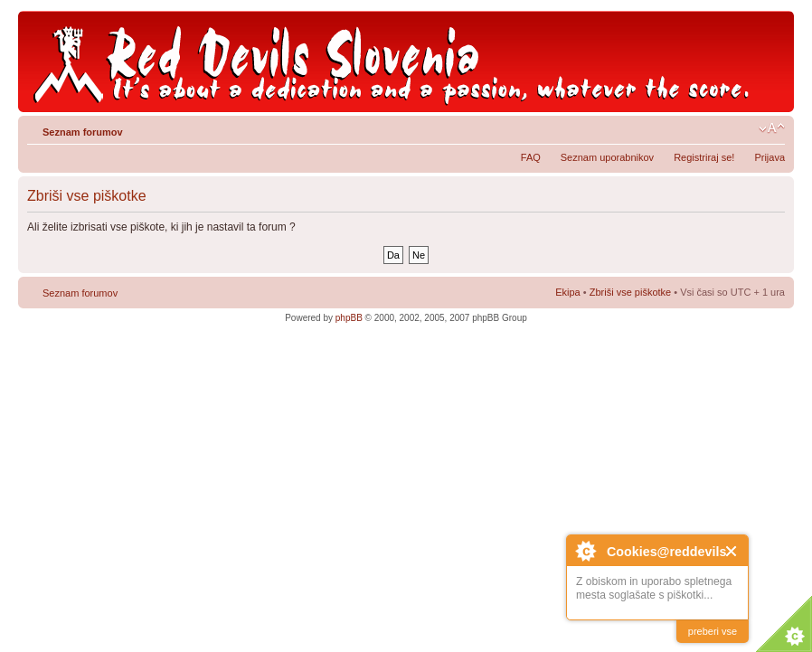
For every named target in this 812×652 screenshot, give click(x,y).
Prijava (770, 157)
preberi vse (713, 631)
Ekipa (568, 292)
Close (732, 551)
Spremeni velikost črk (772, 128)
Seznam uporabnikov (607, 157)
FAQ (531, 157)
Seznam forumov (83, 132)
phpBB (349, 318)
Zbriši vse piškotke (632, 292)
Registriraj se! (704, 157)
